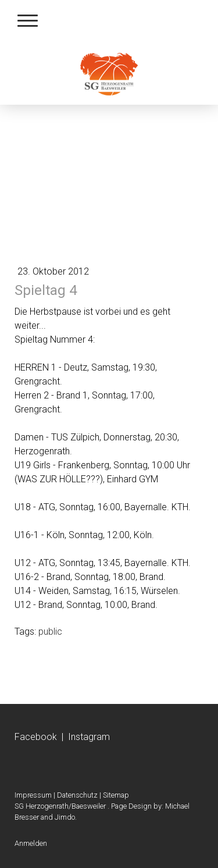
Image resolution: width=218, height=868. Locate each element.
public (50, 632)
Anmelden (31, 843)
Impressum (33, 795)
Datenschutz (77, 795)
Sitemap (116, 795)
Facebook (36, 737)
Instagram (89, 737)
